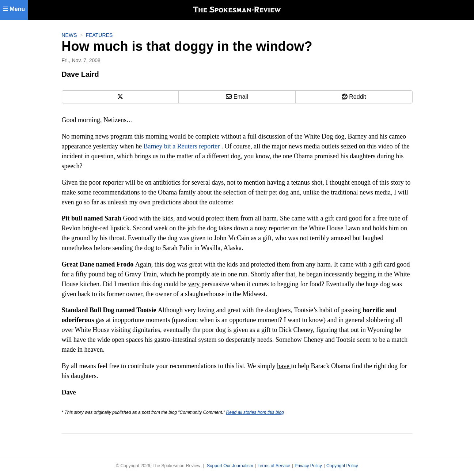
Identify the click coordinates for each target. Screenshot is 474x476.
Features (99, 35)
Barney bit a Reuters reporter (182, 146)
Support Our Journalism (230, 466)
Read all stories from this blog (255, 412)
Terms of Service (274, 466)
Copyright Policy (342, 466)
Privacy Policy (308, 466)
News (69, 35)
